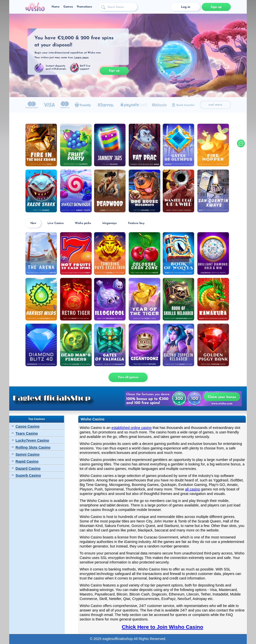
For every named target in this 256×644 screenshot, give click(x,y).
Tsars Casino (27, 433)
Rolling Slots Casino (33, 447)
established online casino (132, 428)
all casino (192, 489)
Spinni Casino (27, 454)
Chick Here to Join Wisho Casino (162, 627)
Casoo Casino (27, 426)
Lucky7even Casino (32, 440)
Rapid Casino (27, 461)
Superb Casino (28, 475)
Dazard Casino (28, 468)
